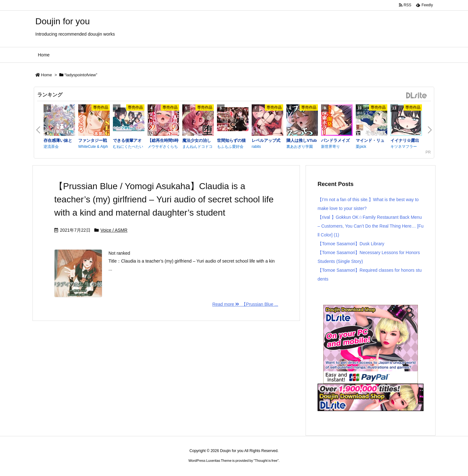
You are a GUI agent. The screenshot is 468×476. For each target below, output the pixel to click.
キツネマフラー (404, 147)
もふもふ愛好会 (230, 147)
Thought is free (266, 461)
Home (47, 75)
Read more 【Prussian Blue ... (245, 304)
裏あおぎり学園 (300, 147)
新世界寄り (331, 147)
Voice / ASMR (114, 230)
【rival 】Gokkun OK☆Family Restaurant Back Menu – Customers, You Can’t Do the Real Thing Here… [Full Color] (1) (371, 226)
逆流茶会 (51, 147)
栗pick (361, 147)
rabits (256, 147)
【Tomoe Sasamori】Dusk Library (351, 244)
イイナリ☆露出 (405, 140)
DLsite (417, 96)
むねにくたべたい (128, 147)
